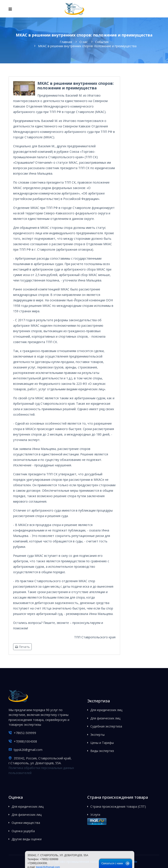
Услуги (95, 815)
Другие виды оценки (27, 839)
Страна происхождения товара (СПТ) (118, 806)
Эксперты (97, 735)
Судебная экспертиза (106, 726)
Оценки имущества (26, 823)
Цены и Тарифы (102, 743)
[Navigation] (10, 9)
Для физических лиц (105, 718)
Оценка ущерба (23, 831)
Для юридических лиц (106, 710)
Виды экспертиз (102, 751)
